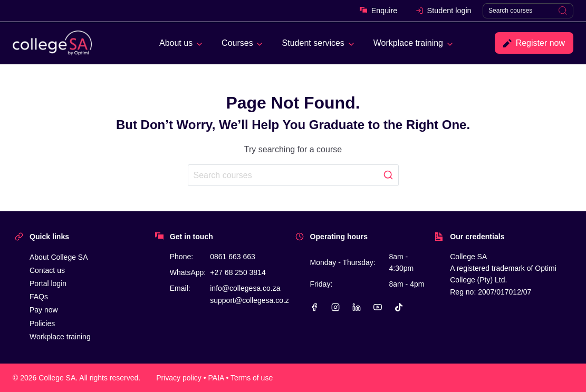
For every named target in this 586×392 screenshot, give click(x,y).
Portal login (48, 283)
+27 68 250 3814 (238, 272)
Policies (42, 324)
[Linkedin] (357, 307)
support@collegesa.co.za (251, 300)
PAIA (216, 378)
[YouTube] (378, 307)
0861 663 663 (233, 257)
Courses (237, 43)
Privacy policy (179, 378)
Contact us (47, 270)
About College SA (59, 257)
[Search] (528, 11)
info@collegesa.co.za (245, 288)
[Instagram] (335, 307)
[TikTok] (399, 307)
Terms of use (252, 378)
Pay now (44, 310)
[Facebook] (314, 307)
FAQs (39, 297)
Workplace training (408, 43)
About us (176, 43)
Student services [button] (313, 43)
